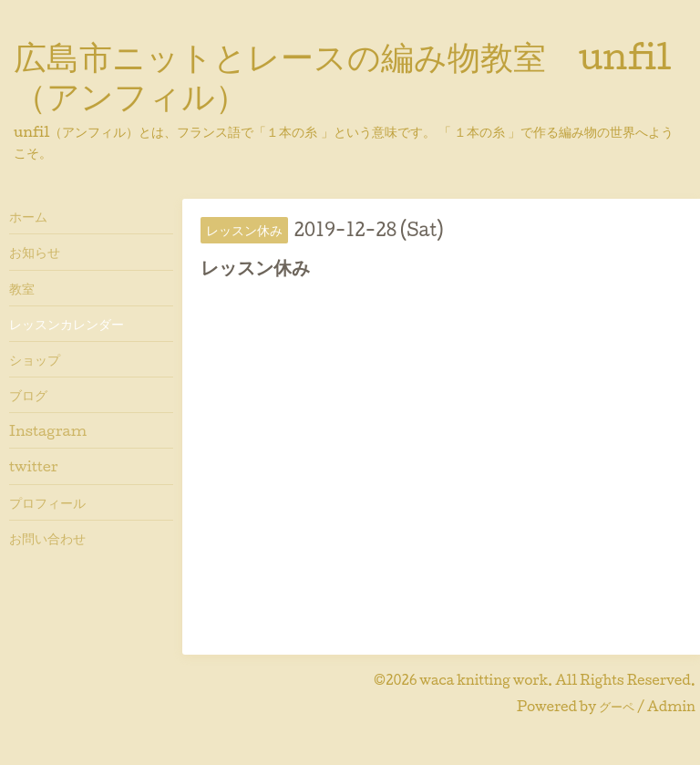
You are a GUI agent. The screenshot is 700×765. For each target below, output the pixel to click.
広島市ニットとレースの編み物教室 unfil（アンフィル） (343, 75)
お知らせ (35, 252)
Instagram (48, 430)
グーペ (617, 706)
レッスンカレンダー (67, 324)
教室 (22, 288)
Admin (671, 706)
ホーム (28, 216)
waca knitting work (484, 680)
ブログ (28, 395)
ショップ (35, 359)
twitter (34, 466)
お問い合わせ (47, 538)
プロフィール (47, 502)
